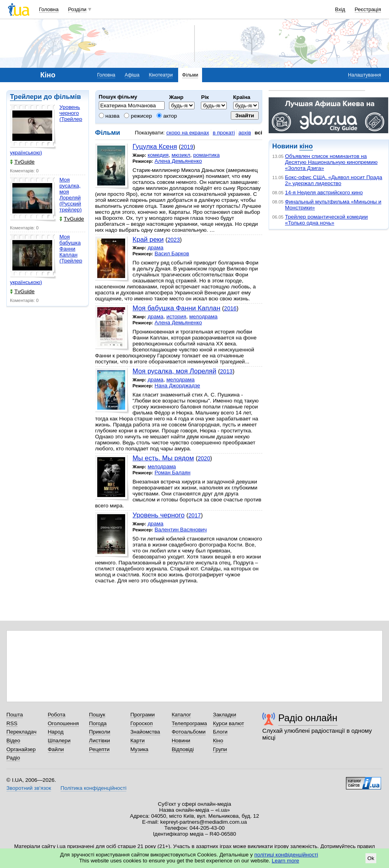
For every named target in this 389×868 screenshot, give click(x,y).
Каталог (182, 715)
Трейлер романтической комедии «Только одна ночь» (326, 220)
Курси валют (228, 723)
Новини (181, 741)
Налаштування (364, 75)
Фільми (190, 75)
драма (155, 248)
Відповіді (183, 749)
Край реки (148, 240)
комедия (158, 155)
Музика (139, 749)
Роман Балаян (173, 472)
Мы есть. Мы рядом (163, 458)
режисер (138, 116)
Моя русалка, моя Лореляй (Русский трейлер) (71, 195)
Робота (57, 715)
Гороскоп (141, 723)
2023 (174, 240)
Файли (56, 749)
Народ (56, 732)
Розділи (77, 9)
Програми (142, 715)
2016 (230, 308)
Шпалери (59, 741)
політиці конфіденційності (286, 855)
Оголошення (63, 723)
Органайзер (21, 749)
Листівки (99, 741)
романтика (206, 155)
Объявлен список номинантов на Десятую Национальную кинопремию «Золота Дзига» (331, 162)
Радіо (13, 758)
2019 (187, 147)
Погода (98, 723)
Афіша (132, 75)
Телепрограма (190, 723)
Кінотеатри (161, 75)
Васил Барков (172, 253)
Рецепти (99, 749)
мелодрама (203, 317)
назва (109, 116)
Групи (220, 749)
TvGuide (22, 162)
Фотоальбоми (189, 732)
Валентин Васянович (181, 530)
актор (167, 116)
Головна (49, 9)
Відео (13, 741)
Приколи (99, 732)
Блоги (220, 732)
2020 (204, 458)
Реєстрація (368, 9)
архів (245, 133)
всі (258, 133)
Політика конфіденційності (93, 788)
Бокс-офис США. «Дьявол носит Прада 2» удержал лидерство (334, 180)
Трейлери (26, 97)
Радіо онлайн (308, 718)
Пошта (15, 715)
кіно (306, 146)
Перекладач (21, 732)
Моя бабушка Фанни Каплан (177, 308)
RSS (12, 723)
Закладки (224, 715)
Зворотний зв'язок (29, 788)
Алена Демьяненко (178, 161)
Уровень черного (159, 515)
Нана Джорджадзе (177, 386)
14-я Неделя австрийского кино (324, 192)
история (176, 317)
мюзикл (181, 155)
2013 (226, 371)
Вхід (340, 9)
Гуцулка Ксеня (155, 147)
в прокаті (224, 133)
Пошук (97, 715)
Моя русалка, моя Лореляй (175, 371)
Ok (371, 858)
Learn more (286, 861)
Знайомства (145, 732)
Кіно (218, 741)
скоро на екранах (188, 133)
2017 (195, 515)
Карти (138, 741)
